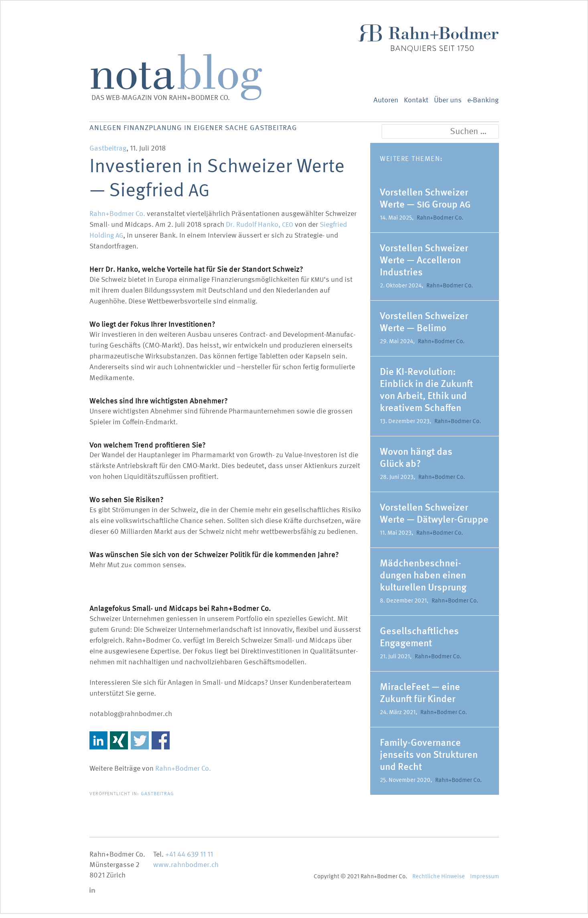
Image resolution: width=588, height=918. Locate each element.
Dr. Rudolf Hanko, (260, 229)
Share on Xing (119, 745)
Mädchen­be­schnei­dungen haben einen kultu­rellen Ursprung (423, 579)
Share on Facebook (161, 745)
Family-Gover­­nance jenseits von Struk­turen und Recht (429, 759)
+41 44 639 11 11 (189, 859)
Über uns (448, 100)
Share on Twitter (140, 745)
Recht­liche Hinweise (439, 881)
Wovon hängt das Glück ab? (416, 462)
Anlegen (108, 132)
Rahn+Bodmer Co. (117, 218)
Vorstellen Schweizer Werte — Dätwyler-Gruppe (434, 518)
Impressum (485, 881)
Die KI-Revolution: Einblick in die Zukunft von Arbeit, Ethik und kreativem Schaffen (426, 394)
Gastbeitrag (329, 132)
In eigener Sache (253, 132)
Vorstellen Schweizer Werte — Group (425, 203)
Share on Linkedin (98, 745)
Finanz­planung (171, 132)
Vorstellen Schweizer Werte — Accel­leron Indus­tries (424, 264)
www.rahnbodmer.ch (186, 869)
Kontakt (416, 100)
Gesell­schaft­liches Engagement (419, 641)
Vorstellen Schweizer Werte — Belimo (424, 326)
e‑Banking (483, 100)
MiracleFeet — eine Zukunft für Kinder (420, 697)
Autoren (386, 100)
